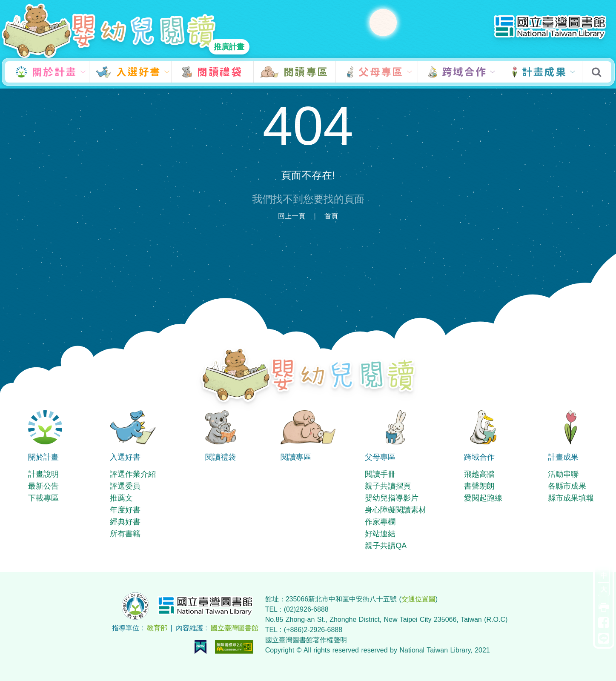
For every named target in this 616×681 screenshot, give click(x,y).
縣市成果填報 (571, 498)
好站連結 (380, 534)
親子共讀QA (386, 546)
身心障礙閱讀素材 (395, 510)
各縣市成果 (567, 486)
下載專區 (43, 498)
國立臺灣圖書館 (235, 628)
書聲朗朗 (479, 486)
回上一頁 (292, 216)
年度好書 (125, 510)
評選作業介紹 (133, 474)
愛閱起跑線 (483, 498)
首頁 (331, 216)
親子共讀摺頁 (388, 486)
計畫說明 (43, 474)
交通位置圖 (418, 599)
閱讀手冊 (380, 474)
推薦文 (121, 498)
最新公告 (43, 486)
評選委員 (125, 486)
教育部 (157, 628)
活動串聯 (563, 474)
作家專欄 (380, 522)
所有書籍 (125, 534)
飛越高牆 (479, 474)
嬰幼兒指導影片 (392, 498)
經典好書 (125, 522)
